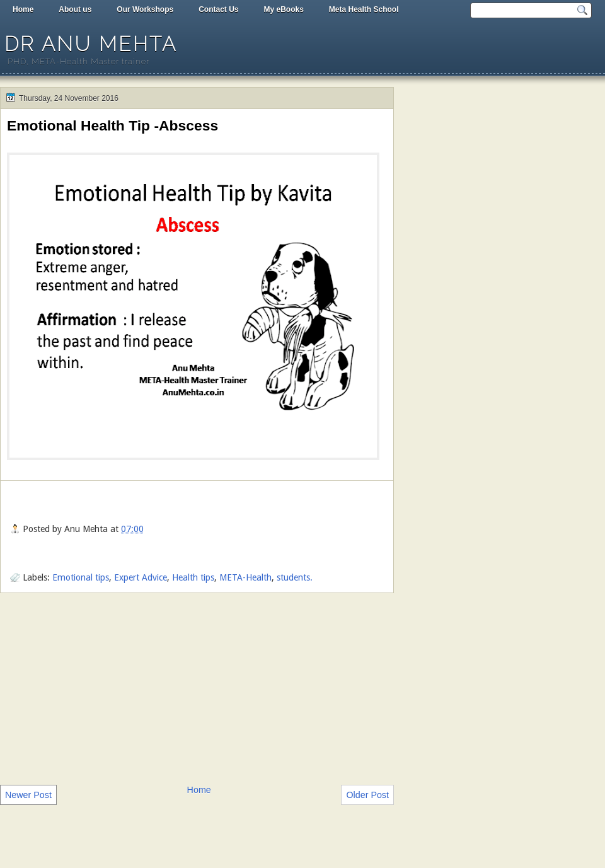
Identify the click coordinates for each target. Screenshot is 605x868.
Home (23, 9)
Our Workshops (145, 9)
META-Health (245, 577)
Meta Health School (364, 9)
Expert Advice (141, 577)
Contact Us (218, 9)
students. (295, 577)
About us (75, 9)
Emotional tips (81, 577)
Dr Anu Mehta (91, 44)
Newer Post (28, 795)
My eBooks (283, 9)
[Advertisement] (197, 688)
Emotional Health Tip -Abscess (112, 125)
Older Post (367, 795)
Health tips (193, 577)
